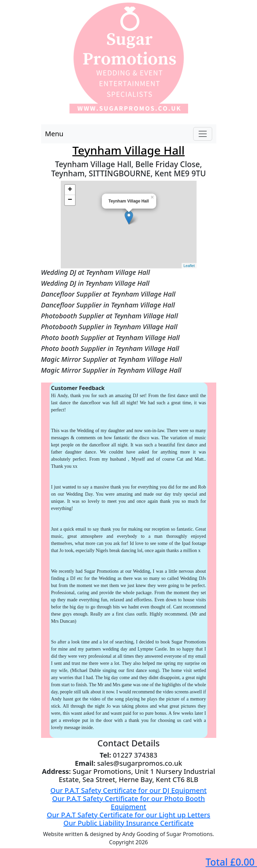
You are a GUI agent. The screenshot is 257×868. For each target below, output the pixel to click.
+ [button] (70, 190)
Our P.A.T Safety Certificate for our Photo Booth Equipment (129, 803)
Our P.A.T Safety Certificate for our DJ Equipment (128, 790)
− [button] (70, 200)
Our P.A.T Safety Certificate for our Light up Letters (128, 815)
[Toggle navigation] (203, 134)
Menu (54, 134)
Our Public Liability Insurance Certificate (128, 823)
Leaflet (189, 266)
